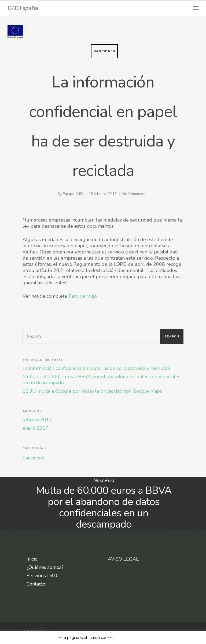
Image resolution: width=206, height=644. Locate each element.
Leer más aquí (130, 638)
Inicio (32, 559)
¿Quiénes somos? (45, 567)
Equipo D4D (73, 194)
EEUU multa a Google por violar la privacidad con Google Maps (92, 391)
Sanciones (104, 51)
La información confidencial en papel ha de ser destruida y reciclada (96, 368)
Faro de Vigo (83, 296)
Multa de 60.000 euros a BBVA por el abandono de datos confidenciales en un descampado (101, 380)
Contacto (36, 584)
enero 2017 (35, 428)
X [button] (146, 638)
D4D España (23, 8)
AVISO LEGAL (123, 559)
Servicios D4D (42, 576)
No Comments (134, 194)
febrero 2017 (37, 420)
